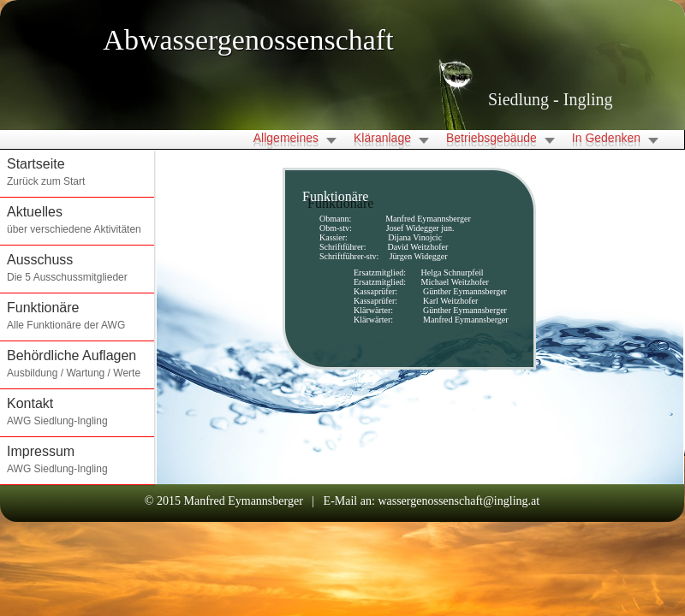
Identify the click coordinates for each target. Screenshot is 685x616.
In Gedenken (606, 138)
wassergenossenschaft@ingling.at (459, 501)
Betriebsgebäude (491, 138)
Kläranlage (382, 138)
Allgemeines (286, 138)
